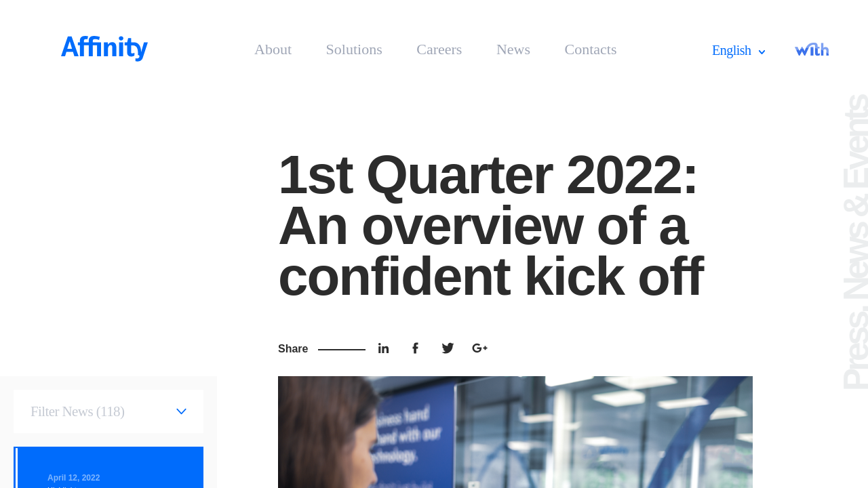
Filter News (77, 411)
